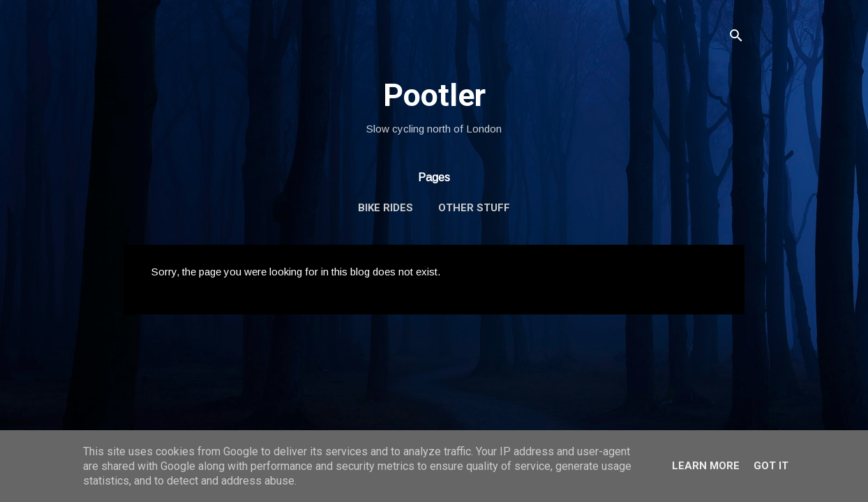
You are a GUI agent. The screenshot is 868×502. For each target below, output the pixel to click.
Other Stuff (474, 208)
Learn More (706, 466)
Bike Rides (386, 208)
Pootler (434, 95)
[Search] (736, 38)
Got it (771, 466)
